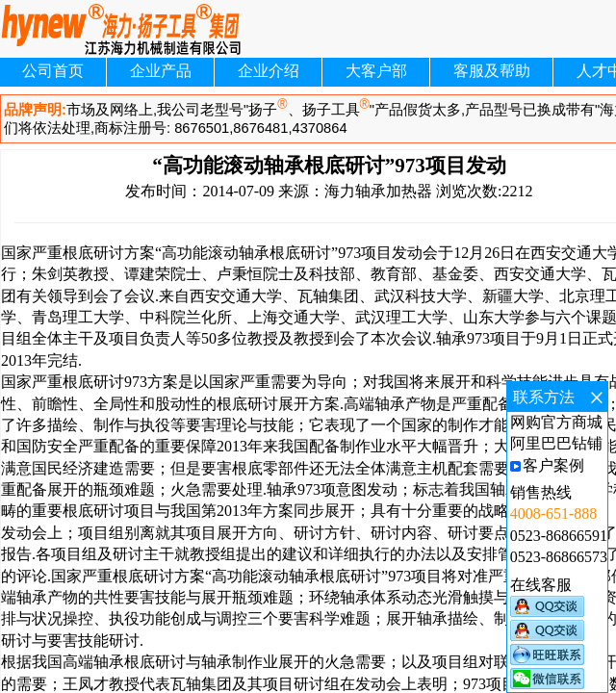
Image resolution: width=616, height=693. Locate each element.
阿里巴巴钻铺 (556, 443)
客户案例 (553, 465)
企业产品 (161, 71)
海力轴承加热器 (378, 191)
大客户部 (376, 71)
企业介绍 (269, 71)
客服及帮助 (492, 71)
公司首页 (53, 71)
